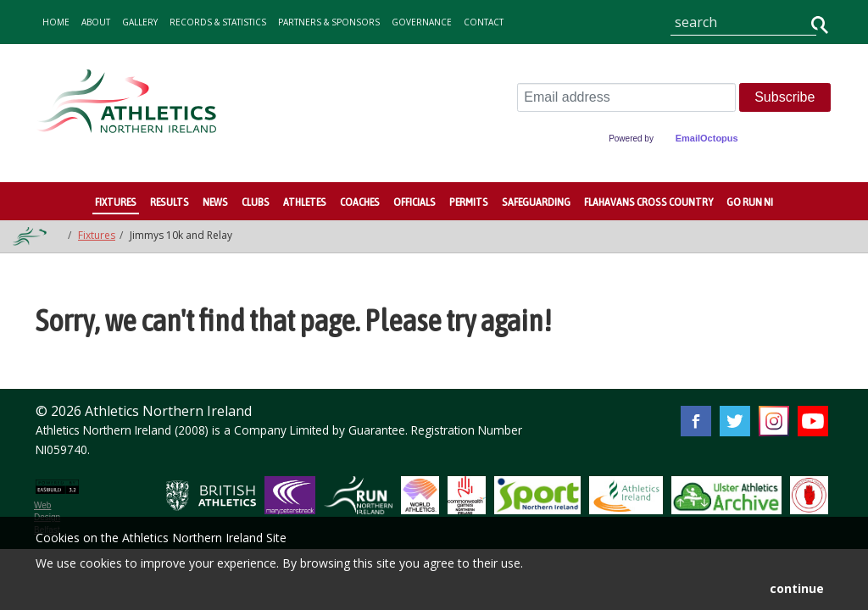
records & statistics (218, 22)
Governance (422, 22)
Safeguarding (536, 202)
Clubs (256, 202)
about (96, 22)
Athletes (305, 202)
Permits (469, 202)
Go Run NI (750, 202)
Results (170, 202)
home (56, 22)
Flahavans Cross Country (648, 202)
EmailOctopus (707, 138)
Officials (415, 202)
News (215, 202)
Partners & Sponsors (329, 22)
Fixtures (116, 202)
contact (484, 22)
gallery (140, 22)
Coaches (360, 202)
